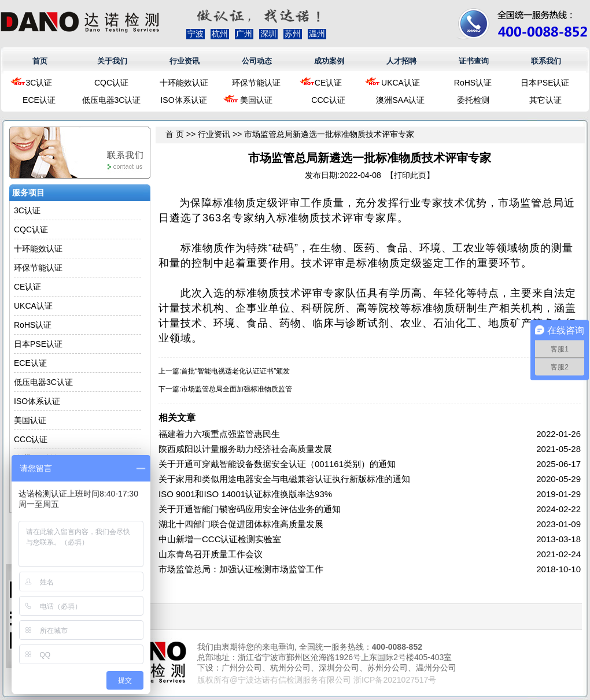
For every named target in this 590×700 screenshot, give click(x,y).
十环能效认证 (184, 83)
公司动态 (257, 61)
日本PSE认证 (545, 83)
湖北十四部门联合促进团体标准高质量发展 (241, 524)
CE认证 (328, 83)
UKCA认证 (401, 83)
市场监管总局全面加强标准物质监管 (237, 389)
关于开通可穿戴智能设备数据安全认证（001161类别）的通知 (277, 464)
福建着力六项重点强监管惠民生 (219, 434)
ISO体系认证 (183, 100)
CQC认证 (111, 83)
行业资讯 (185, 61)
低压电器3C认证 (112, 100)
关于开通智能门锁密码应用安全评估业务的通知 (250, 509)
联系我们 (546, 61)
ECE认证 (39, 100)
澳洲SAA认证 (400, 100)
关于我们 (112, 61)
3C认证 (39, 83)
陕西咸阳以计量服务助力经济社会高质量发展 (245, 449)
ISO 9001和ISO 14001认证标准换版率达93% (245, 494)
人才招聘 (401, 61)
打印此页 (410, 175)
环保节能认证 (256, 83)
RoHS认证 (473, 83)
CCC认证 (328, 100)
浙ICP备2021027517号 (395, 680)
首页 (40, 61)
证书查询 (474, 61)
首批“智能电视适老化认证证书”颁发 (235, 371)
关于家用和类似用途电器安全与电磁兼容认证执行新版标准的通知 (284, 479)
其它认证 (545, 100)
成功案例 (329, 61)
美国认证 (256, 100)
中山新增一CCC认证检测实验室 (220, 539)
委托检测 (473, 100)
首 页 (175, 134)
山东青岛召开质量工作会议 (211, 554)
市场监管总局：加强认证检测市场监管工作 (241, 569)
